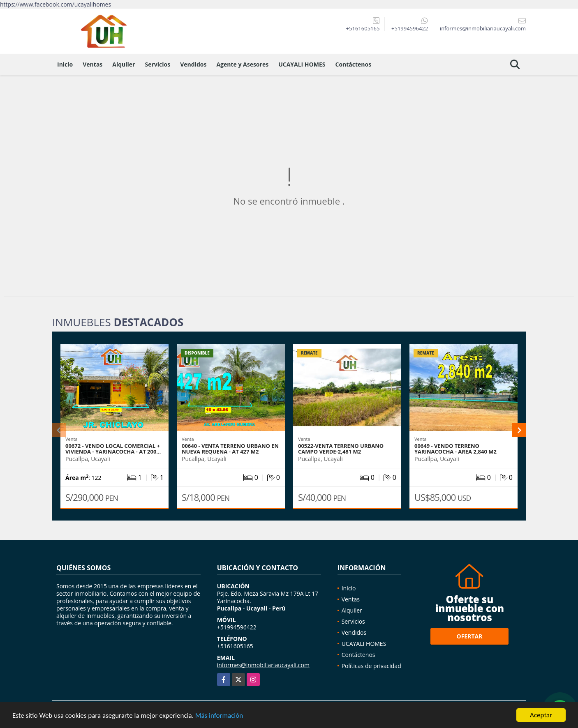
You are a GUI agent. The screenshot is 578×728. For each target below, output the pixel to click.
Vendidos (193, 64)
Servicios (158, 64)
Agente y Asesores (242, 64)
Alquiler (124, 64)
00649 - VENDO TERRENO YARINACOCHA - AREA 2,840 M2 (455, 449)
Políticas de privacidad (371, 666)
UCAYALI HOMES (302, 64)
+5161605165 (363, 28)
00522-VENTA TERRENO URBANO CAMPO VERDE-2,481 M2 (341, 449)
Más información (219, 716)
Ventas (92, 64)
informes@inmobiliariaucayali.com (263, 665)
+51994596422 (410, 28)
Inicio (65, 64)
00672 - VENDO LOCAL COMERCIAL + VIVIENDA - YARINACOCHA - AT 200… (113, 449)
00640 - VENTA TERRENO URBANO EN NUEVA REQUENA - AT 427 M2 (230, 449)
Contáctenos (353, 64)
